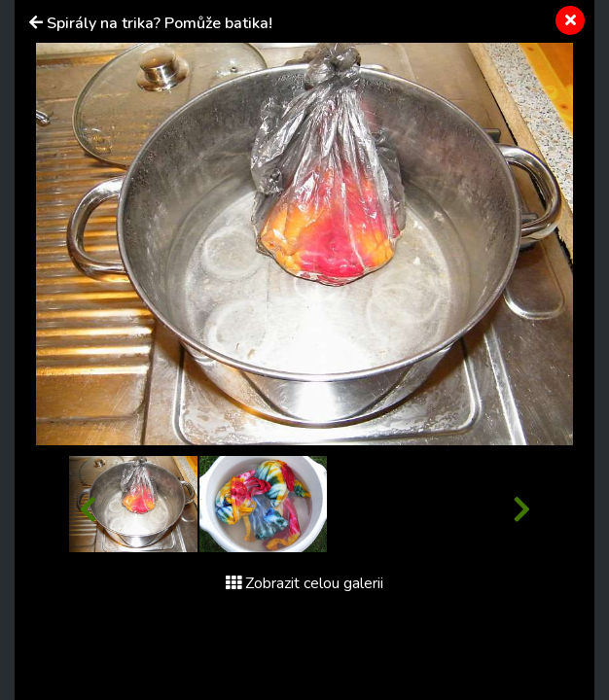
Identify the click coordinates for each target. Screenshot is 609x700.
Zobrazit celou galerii (304, 583)
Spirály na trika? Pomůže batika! (160, 23)
